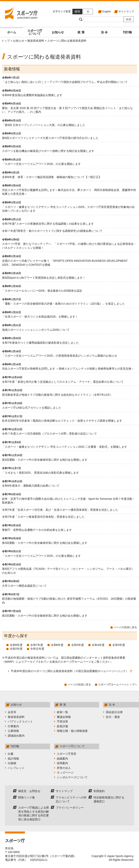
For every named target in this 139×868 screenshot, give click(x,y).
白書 (11, 754)
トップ (6, 41)
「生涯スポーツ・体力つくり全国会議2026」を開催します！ (40, 317)
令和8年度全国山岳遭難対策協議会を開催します (32, 95)
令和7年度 (37, 645)
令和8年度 (16, 645)
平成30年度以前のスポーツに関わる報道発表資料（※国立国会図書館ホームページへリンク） (71, 671)
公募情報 (13, 731)
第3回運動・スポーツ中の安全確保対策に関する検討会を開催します (45, 543)
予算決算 (62, 721)
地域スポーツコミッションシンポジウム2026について (36, 330)
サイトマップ (126, 11)
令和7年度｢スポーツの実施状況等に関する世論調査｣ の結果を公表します (48, 224)
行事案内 (13, 726)
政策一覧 (62, 712)
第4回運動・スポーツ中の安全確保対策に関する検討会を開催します (45, 460)
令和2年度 (16, 649)
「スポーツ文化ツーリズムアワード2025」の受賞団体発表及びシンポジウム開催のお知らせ (60, 356)
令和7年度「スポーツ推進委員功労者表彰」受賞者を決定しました (43, 517)
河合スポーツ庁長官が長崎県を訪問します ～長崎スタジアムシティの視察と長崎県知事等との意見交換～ (68, 369)
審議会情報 (64, 717)
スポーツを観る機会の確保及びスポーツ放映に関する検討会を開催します (48, 151)
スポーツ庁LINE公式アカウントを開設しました (32, 408)
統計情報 (13, 759)
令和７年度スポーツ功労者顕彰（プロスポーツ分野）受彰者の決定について (49, 434)
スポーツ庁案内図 (63, 856)
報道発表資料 (36, 41)
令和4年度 (98, 645)
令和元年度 (37, 649)
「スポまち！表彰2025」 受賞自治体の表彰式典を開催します (40, 473)
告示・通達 (113, 717)
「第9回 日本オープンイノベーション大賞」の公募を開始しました (44, 125)
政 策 (81, 32)
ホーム (12, 32)
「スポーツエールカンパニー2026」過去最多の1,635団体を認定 (42, 291)
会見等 (12, 712)
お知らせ (58, 32)
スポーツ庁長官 (67, 754)
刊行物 (127, 32)
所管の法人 (64, 768)
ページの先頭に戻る (125, 627)
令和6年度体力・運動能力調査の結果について (31, 486)
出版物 (12, 763)
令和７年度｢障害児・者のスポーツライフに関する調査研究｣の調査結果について (52, 231)
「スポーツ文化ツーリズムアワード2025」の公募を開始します (41, 556)
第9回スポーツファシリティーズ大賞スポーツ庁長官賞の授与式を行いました (50, 138)
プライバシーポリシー (70, 808)
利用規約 (99, 791)
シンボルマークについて (72, 777)
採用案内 (62, 763)
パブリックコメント (20, 721)
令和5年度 (78, 645)
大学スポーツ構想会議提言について (24, 586)
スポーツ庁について (35, 32)
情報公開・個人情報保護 (72, 731)
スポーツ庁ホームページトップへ (118, 684)
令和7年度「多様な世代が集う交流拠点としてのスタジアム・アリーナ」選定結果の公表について (63, 382)
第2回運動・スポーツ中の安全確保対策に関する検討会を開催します (45, 616)
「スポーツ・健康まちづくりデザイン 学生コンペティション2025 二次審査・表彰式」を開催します (66, 447)
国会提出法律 (114, 712)
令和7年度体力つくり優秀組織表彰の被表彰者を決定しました (40, 343)
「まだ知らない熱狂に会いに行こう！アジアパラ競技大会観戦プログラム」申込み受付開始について (65, 82)
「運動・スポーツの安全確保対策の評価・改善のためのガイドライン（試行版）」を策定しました (63, 304)
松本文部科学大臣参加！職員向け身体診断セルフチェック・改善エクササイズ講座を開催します (62, 421)
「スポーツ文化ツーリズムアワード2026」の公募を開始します (41, 164)
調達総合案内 (16, 736)
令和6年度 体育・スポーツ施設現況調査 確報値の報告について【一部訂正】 (52, 177)
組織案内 (62, 759)
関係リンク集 (27, 797)
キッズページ (65, 773)
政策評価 (62, 726)
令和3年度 (119, 645)
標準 (77, 12)
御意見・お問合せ (29, 791)
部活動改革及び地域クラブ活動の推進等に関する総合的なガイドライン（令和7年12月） (57, 395)
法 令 (104, 32)
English (107, 11)
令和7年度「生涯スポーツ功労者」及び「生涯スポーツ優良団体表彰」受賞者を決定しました (60, 510)
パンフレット (16, 768)
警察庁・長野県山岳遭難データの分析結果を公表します (37, 530)
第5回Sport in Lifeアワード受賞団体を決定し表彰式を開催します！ (44, 278)
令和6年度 (57, 645)
